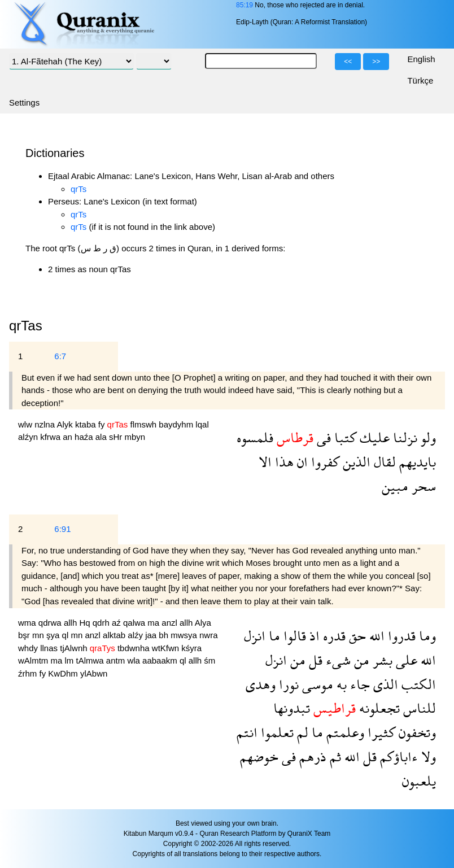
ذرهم (311, 756)
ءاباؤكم (397, 756)
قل (314, 660)
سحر (422, 486)
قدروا (400, 636)
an (69, 437)
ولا (427, 756)
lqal (202, 424)
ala (102, 437)
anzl (171, 623)
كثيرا (380, 732)
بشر (381, 660)
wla (135, 660)
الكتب (417, 684)
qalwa (135, 623)
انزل (255, 636)
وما (426, 636)
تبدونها (292, 708)
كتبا (344, 437)
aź (117, 623)
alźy (136, 635)
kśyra (191, 648)
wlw (26, 424)
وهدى (261, 684)
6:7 (60, 356)
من (360, 660)
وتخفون (416, 732)
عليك (373, 437)
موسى (316, 684)
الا (265, 462)
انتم (247, 732)
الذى (384, 684)
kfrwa (51, 437)
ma (154, 623)
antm (117, 660)
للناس (418, 708)
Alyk (66, 424)
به (340, 684)
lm (71, 660)
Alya (203, 623)
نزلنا (403, 437)
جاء (358, 684)
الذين (355, 462)
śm (209, 660)
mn (39, 635)
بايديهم (416, 462)
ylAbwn (94, 673)
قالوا (293, 636)
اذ (313, 636)
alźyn (29, 437)
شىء (337, 660)
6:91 (62, 529)
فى (322, 437)
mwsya (185, 635)
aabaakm (161, 660)
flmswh (144, 424)
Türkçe (420, 80)
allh (72, 623)
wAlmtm (34, 660)
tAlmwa (91, 660)
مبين (395, 486)
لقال (383, 462)
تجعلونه (378, 708)
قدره (333, 636)
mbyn (135, 437)
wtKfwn (167, 648)
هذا (283, 462)
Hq (86, 623)
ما (273, 636)
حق (356, 636)
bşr (25, 635)
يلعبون (419, 781)
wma (28, 623)
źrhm (29, 673)
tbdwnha (135, 648)
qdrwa (51, 623)
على (405, 660)
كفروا (324, 462)
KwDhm (64, 673)
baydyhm (177, 424)
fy (103, 424)
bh (165, 635)
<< (348, 62)
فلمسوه (255, 437)
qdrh (102, 623)
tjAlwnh (75, 648)
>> (376, 62)
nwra (209, 635)
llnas (50, 648)
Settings (24, 102)
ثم (334, 756)
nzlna (45, 424)
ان (301, 462)
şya (54, 635)
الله (375, 636)
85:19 (245, 5)
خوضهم (259, 756)
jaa (152, 635)
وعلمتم (344, 732)
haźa (85, 437)
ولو (427, 437)
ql (67, 635)
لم (301, 732)
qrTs (78, 189)
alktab (115, 635)
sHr (117, 437)
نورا (287, 684)
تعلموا (276, 732)
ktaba (87, 424)
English (421, 59)
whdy (29, 648)
